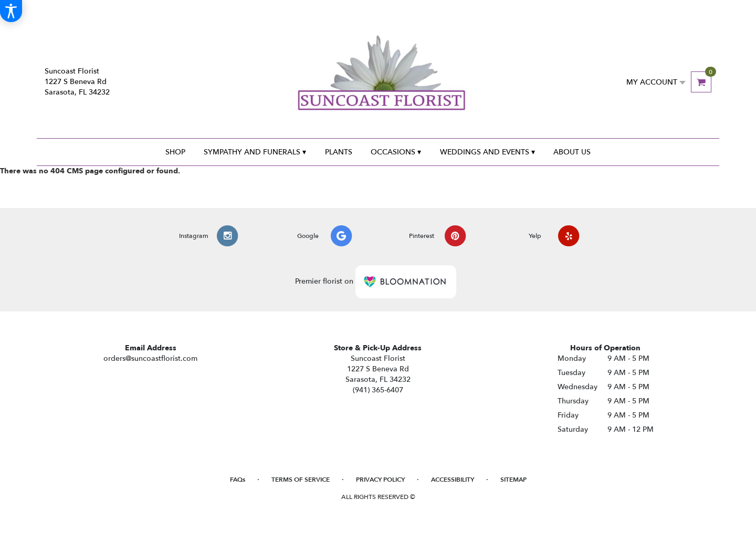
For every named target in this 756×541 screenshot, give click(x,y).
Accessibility (453, 480)
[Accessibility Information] (11, 11)
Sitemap (513, 480)
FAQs (238, 480)
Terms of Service (301, 480)
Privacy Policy (380, 480)
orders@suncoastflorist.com (150, 358)
